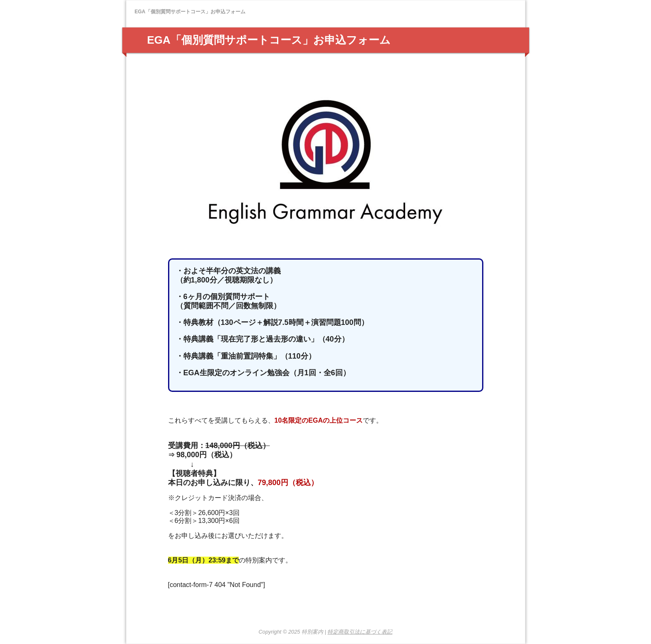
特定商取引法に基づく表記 (360, 632)
